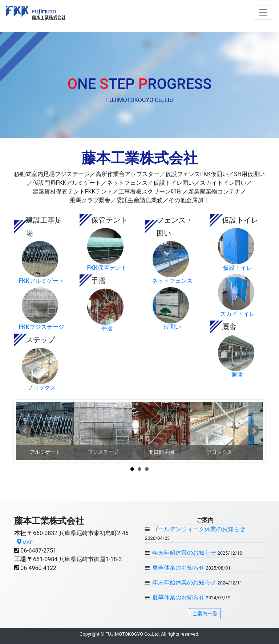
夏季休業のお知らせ (178, 568)
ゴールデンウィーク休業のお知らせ (198, 529)
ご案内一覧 (205, 614)
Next (254, 431)
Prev (25, 431)
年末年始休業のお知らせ (183, 553)
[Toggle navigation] (263, 12)
